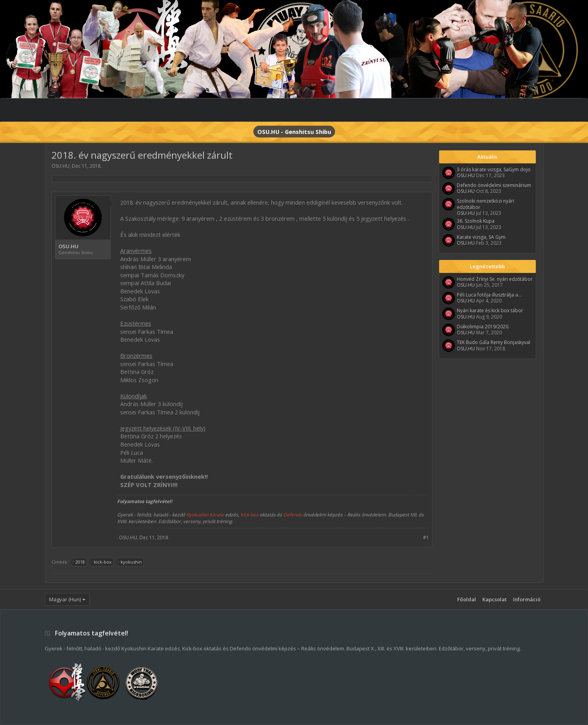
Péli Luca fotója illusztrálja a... (489, 295)
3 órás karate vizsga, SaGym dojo (494, 169)
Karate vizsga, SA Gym (481, 237)
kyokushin (130, 562)
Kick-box (249, 515)
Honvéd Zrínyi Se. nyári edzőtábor (495, 279)
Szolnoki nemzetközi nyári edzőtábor (485, 204)
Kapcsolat (495, 599)
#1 (426, 537)
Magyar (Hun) (65, 599)
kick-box (102, 562)
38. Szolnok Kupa (476, 221)
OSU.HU (60, 166)
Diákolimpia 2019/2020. (483, 327)
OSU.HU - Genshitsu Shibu (294, 132)
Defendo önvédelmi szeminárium (494, 185)
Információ (527, 599)
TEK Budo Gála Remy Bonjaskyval (494, 342)
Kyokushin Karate (205, 515)
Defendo (293, 515)
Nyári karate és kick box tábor (490, 310)
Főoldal (467, 599)
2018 (79, 562)
